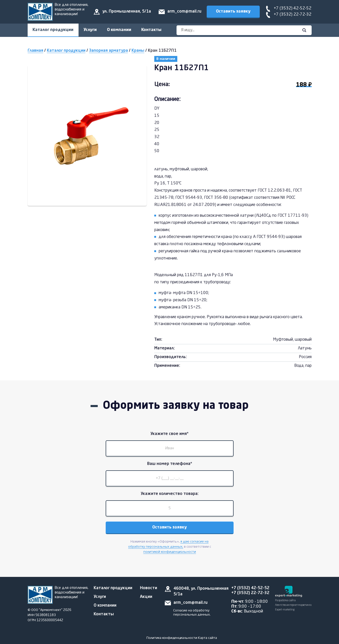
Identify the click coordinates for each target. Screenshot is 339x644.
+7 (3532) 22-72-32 (293, 15)
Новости (149, 588)
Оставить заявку (233, 12)
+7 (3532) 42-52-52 (293, 8)
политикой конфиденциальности (170, 553)
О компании (120, 30)
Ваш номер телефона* (170, 464)
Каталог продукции (53, 30)
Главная (35, 51)
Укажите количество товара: (170, 495)
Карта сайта (207, 638)
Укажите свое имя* (169, 434)
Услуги (91, 30)
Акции (146, 597)
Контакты (152, 30)
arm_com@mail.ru (184, 12)
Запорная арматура (108, 51)
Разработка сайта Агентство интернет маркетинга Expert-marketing (293, 605)
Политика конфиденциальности (172, 638)
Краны (138, 51)
